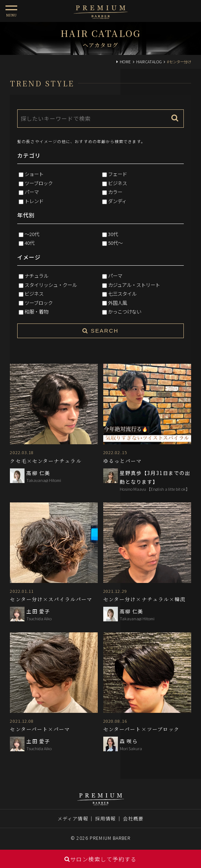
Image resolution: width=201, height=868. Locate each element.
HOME (125, 62)
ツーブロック (39, 183)
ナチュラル (36, 276)
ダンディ (117, 201)
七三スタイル (122, 293)
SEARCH (100, 331)
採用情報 (105, 818)
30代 (113, 234)
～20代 (32, 234)
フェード (118, 174)
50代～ (115, 243)
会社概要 (133, 818)
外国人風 (118, 303)
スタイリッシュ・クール (51, 285)
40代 (29, 243)
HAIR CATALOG (149, 62)
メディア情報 (73, 818)
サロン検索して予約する (100, 859)
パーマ (32, 192)
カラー (115, 192)
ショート (34, 174)
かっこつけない (125, 311)
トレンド (34, 201)
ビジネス (118, 183)
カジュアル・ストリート (134, 285)
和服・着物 (36, 311)
